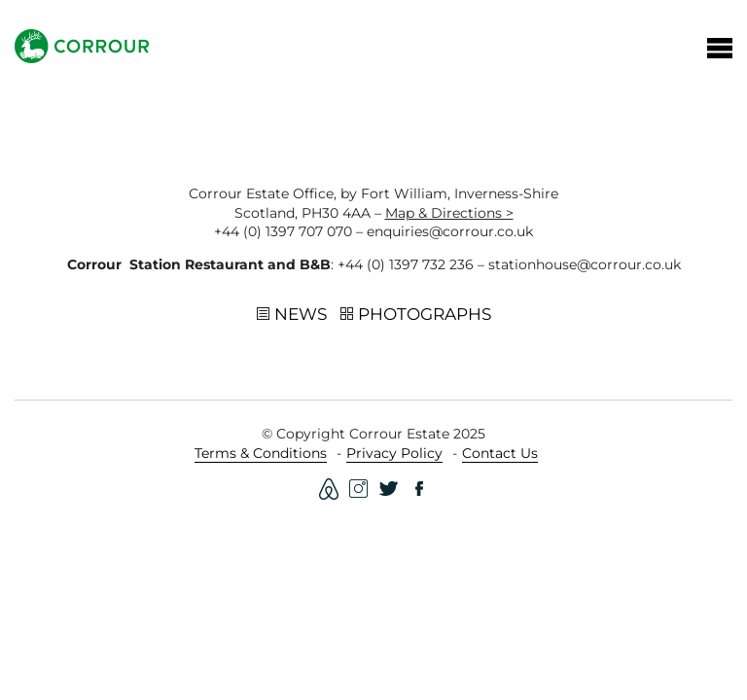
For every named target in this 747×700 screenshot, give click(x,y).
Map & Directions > (449, 213)
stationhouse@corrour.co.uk (585, 264)
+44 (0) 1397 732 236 (406, 264)
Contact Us (500, 453)
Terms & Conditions (261, 453)
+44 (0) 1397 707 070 (283, 231)
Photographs (416, 315)
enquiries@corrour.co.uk (450, 231)
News (292, 315)
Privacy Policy (394, 453)
